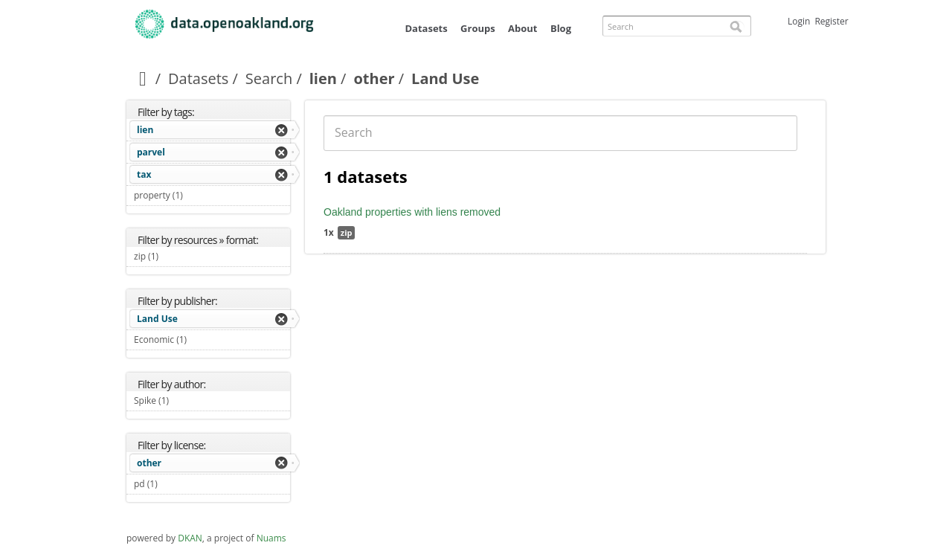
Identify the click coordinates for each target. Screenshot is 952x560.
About (522, 28)
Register (831, 21)
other (374, 78)
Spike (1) (186, 400)
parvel (151, 152)
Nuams (271, 538)
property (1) (200, 195)
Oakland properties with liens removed (412, 212)
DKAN (190, 538)
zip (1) (176, 256)
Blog (561, 28)
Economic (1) (204, 339)
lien (323, 78)
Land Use (157, 319)
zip (347, 232)
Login (799, 21)
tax (144, 174)
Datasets (426, 28)
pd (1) (175, 484)
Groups (478, 28)
